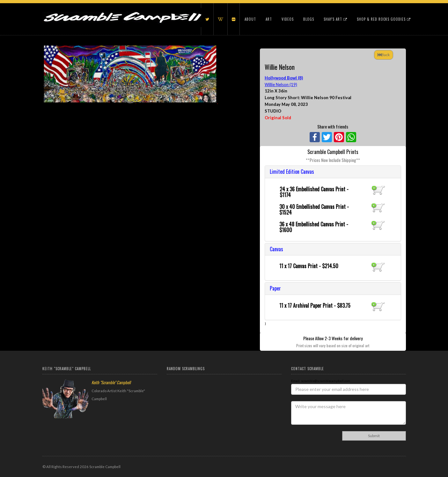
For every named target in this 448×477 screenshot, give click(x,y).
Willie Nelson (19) (281, 84)
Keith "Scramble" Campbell (111, 382)
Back (384, 55)
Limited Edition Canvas (292, 172)
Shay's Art (335, 19)
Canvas (276, 249)
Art (269, 19)
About (250, 19)
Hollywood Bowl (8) (284, 78)
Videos (288, 19)
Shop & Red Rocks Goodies (384, 19)
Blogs (309, 19)
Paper (275, 288)
